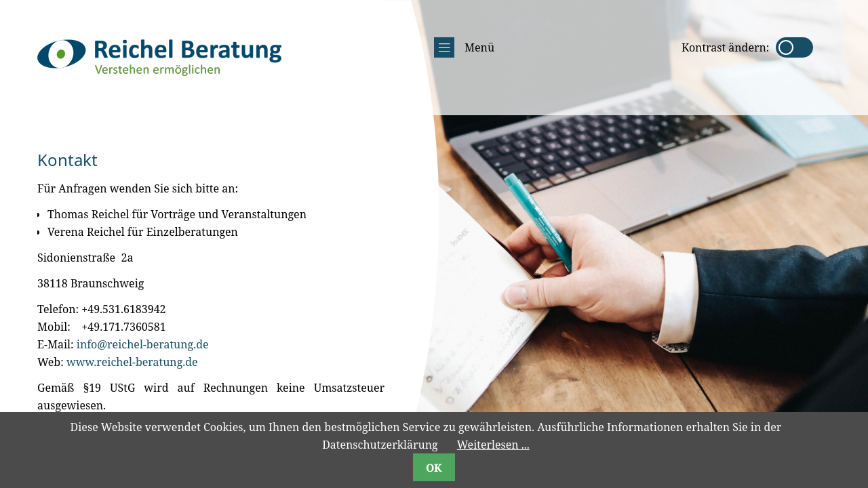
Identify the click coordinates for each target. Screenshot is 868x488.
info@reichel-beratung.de (143, 344)
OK (434, 468)
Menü (464, 47)
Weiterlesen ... (493, 445)
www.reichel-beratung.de (132, 362)
